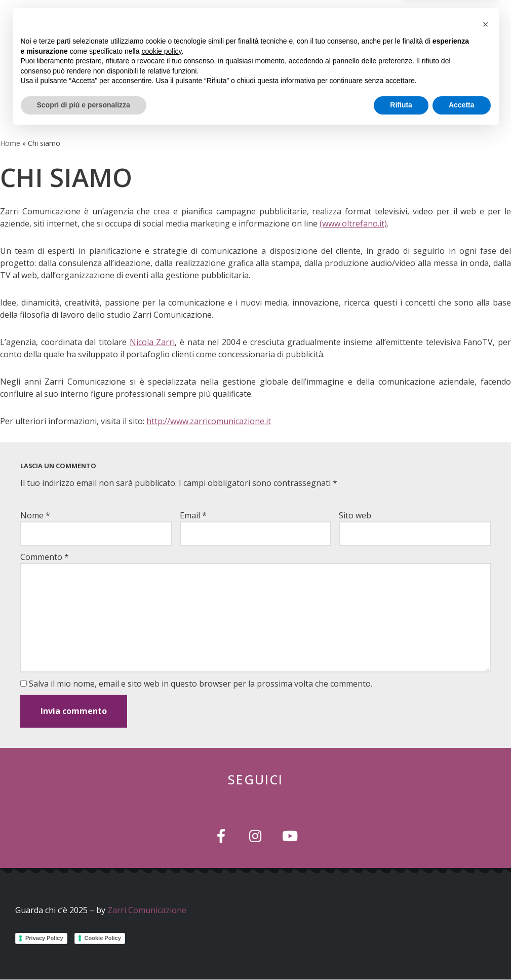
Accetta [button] (462, 952)
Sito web (355, 515)
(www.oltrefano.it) (353, 223)
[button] (378, 53)
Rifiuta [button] (401, 952)
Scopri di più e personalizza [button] (84, 952)
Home (10, 143)
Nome (35, 515)
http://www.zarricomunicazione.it (209, 421)
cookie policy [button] (161, 898)
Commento (45, 557)
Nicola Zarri (152, 342)
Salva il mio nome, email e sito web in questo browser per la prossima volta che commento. (201, 684)
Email (193, 515)
